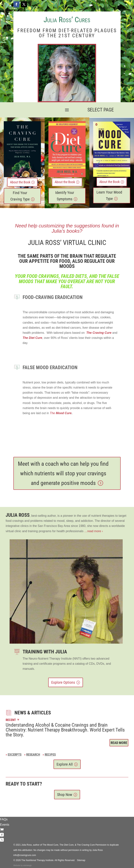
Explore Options (63, 682)
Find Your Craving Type (20, 196)
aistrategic (28, 865)
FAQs (4, 819)
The (61, 413)
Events (5, 825)
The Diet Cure (32, 338)
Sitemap (81, 860)
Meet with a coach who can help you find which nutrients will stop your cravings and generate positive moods (63, 473)
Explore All (65, 764)
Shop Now (65, 795)
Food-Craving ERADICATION (53, 297)
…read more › (93, 531)
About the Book (20, 182)
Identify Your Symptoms (65, 196)
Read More (119, 743)
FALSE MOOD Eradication (50, 367)
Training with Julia (45, 652)
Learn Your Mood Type (109, 195)
